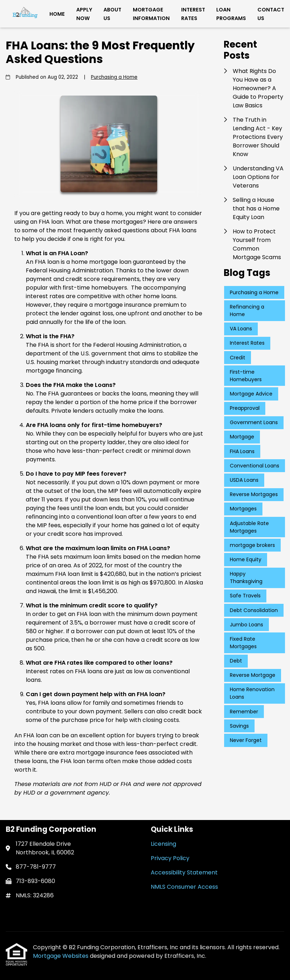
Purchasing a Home (114, 77)
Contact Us (271, 14)
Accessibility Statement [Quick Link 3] (184, 872)
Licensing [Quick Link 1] (163, 844)
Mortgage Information (151, 14)
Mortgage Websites (61, 956)
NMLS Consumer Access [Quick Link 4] (184, 887)
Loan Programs (231, 14)
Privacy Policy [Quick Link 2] (170, 858)
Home (57, 14)
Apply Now (84, 14)
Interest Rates (193, 14)
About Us (112, 14)
